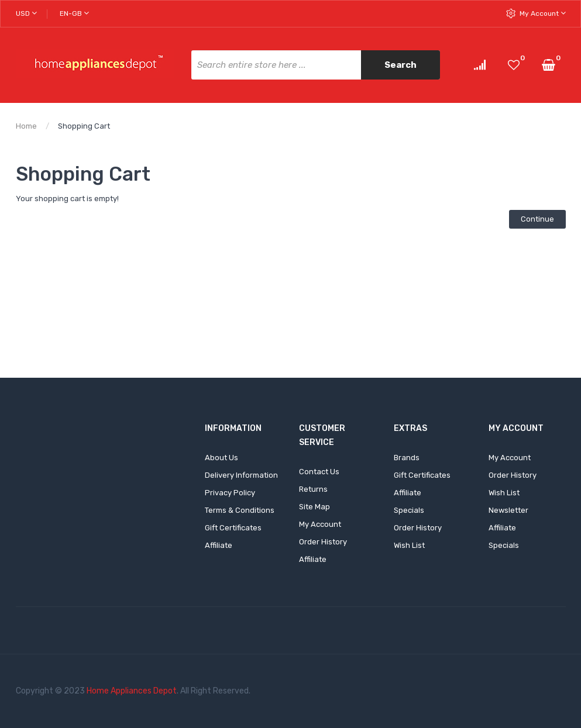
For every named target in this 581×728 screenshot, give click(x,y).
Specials (409, 510)
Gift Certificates (233, 528)
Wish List (409, 545)
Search (400, 65)
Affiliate (219, 545)
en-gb (74, 13)
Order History (323, 542)
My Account (543, 13)
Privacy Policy (230, 493)
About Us (221, 458)
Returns (313, 489)
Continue (537, 219)
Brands (407, 458)
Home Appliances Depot (132, 691)
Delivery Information (241, 475)
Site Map (314, 507)
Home (26, 126)
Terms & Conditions (240, 510)
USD (26, 13)
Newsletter (508, 510)
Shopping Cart (84, 126)
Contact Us (319, 472)
